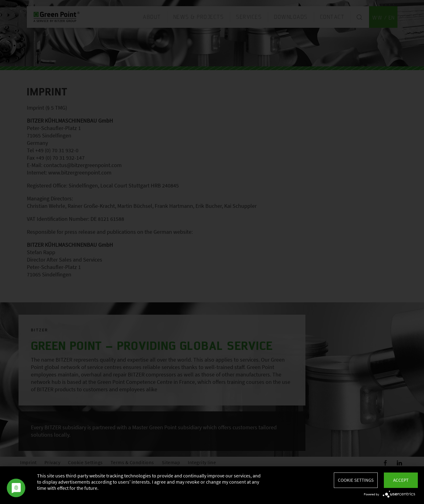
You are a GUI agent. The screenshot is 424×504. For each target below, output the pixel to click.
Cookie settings (356, 480)
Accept (401, 480)
